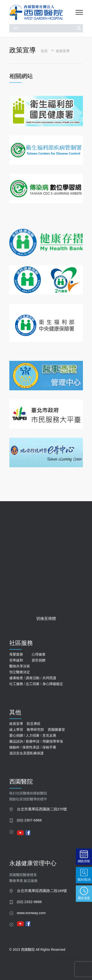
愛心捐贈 (16, 735)
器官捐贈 (39, 660)
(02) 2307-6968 (29, 820)
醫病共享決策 (20, 666)
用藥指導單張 (53, 741)
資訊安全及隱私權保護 (26, 753)
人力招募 (33, 735)
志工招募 (33, 684)
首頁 (44, 51)
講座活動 (33, 678)
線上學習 (16, 730)
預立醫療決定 (20, 672)
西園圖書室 (56, 730)
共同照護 (49, 678)
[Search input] (43, 28)
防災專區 (34, 724)
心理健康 (39, 654)
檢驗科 (14, 747)
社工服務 (16, 684)
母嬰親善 (16, 654)
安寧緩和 (16, 660)
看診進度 (84, 898)
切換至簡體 (46, 619)
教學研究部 (35, 730)
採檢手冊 (49, 747)
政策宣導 (16, 724)
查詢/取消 (84, 880)
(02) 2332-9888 (29, 902)
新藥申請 (33, 741)
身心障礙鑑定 (53, 684)
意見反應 (49, 735)
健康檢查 (16, 678)
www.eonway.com (31, 913)
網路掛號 (84, 861)
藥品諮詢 (16, 741)
